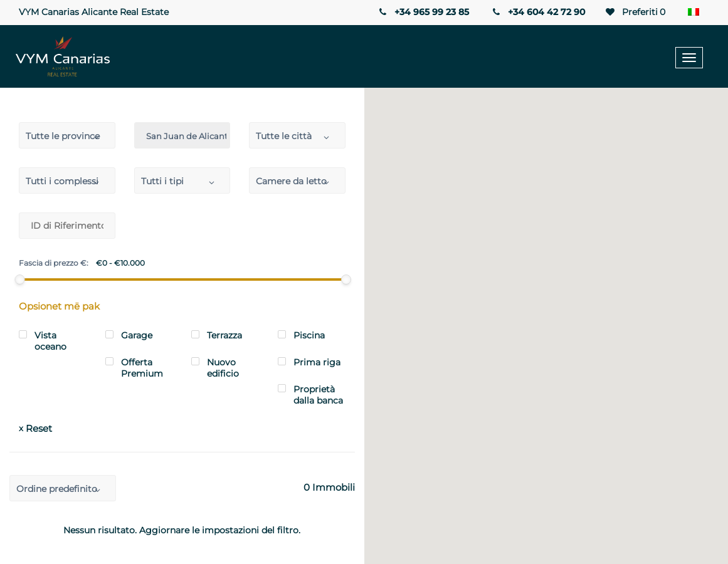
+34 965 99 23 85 (423, 12)
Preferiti (635, 12)
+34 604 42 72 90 (538, 12)
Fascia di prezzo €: (54, 263)
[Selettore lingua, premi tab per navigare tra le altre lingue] (697, 13)
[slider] (20, 279)
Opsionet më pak (59, 306)
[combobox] (67, 135)
